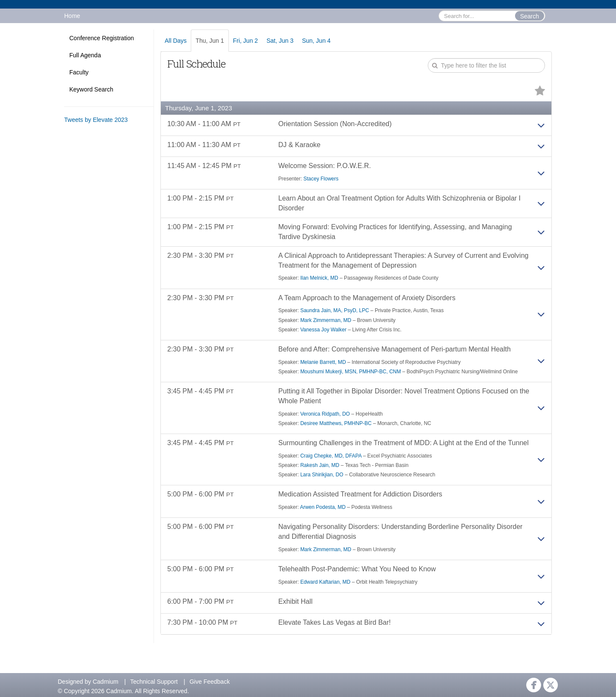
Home (72, 16)
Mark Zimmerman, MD (326, 320)
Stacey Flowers (321, 179)
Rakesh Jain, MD (320, 465)
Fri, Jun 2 (246, 41)
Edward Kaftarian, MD (325, 582)
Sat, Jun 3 (280, 41)
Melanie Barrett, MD (323, 362)
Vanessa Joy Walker (323, 330)
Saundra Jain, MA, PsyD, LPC (335, 310)
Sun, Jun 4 (316, 41)
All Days (176, 41)
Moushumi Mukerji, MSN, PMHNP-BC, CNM (351, 372)
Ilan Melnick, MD (319, 278)
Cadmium (106, 682)
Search (530, 16)
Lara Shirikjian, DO (322, 475)
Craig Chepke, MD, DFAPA (331, 456)
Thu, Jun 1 (210, 41)
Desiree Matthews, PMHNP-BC (336, 423)
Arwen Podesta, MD (323, 507)
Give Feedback (210, 682)
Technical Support (154, 682)
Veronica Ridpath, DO (325, 414)
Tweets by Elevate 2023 (96, 120)
